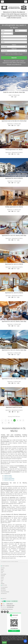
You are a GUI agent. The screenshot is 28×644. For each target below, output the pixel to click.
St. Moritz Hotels (8, 475)
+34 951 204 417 (10, 604)
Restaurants (3, 576)
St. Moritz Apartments (9, 478)
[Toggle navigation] (26, 2)
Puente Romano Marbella (5, 592)
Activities (2, 577)
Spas (2, 582)
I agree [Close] (4, 642)
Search (14, 58)
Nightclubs (3, 583)
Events (2, 580)
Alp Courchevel (3, 590)
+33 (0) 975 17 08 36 (10, 606)
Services (2, 579)
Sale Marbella (3, 589)
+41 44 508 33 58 (10, 607)
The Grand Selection (4, 587)
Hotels (2, 573)
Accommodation (4, 574)
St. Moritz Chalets (8, 477)
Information (3, 568)
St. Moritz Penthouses (9, 480)
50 (9, 423)
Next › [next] (12, 423)
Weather (2, 569)
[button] (2, 82)
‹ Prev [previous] (2, 420)
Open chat (14, 631)
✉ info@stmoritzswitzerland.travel (7, 609)
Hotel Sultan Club (4, 593)
